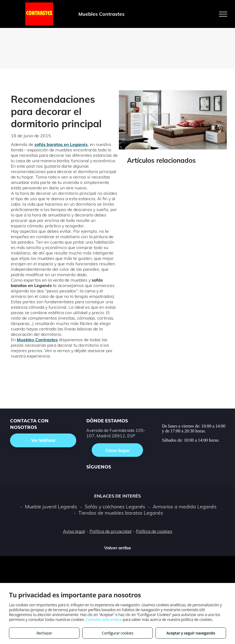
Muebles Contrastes (37, 340)
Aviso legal (74, 531)
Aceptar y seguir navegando (191, 633)
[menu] (223, 14)
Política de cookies (154, 531)
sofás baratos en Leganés (61, 144)
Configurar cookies (118, 633)
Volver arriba (117, 548)
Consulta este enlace (104, 619)
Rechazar (44, 633)
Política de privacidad (110, 531)
